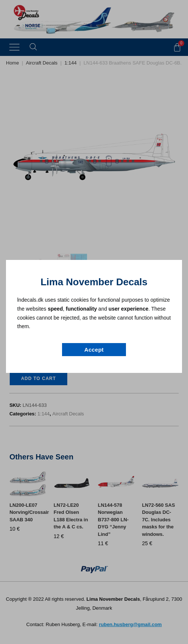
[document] (94, 322)
